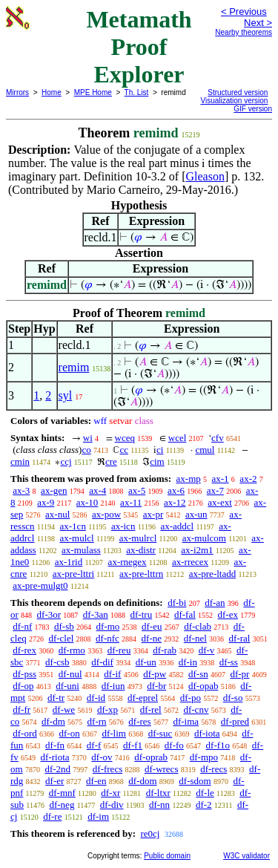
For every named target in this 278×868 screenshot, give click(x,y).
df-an (215, 603)
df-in (188, 662)
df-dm (53, 721)
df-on (70, 733)
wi (88, 438)
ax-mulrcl (138, 538)
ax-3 (21, 490)
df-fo (174, 745)
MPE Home (93, 92)
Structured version (238, 92)
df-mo (107, 626)
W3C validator (246, 856)
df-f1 (133, 745)
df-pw (155, 674)
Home (52, 92)
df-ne (152, 638)
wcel (178, 438)
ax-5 (137, 490)
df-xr (110, 793)
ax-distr (141, 550)
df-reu (119, 650)
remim (74, 367)
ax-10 (87, 502)
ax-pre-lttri (73, 574)
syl (66, 395)
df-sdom (195, 781)
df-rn (97, 721)
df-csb (57, 662)
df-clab (198, 626)
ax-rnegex (128, 562)
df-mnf (62, 793)
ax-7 (215, 490)
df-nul (70, 674)
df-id (96, 698)
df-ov (102, 757)
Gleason (205, 176)
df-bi (177, 603)
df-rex (24, 650)
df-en (96, 781)
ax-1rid (69, 562)
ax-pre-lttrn (141, 574)
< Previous (244, 12)
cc (124, 450)
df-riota (55, 757)
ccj (66, 461)
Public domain (167, 856)
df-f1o (218, 745)
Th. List (137, 92)
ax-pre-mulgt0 (40, 585)
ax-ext (219, 502)
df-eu (152, 626)
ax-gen (54, 490)
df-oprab (151, 757)
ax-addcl (177, 526)
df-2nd (57, 769)
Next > (258, 23)
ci (160, 450)
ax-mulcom (204, 538)
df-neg (62, 805)
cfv (218, 438)
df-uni (67, 686)
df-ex (228, 614)
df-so (233, 698)
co (86, 450)
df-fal (185, 614)
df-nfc (107, 638)
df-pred (235, 721)
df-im (98, 816)
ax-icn (123, 526)
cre (111, 461)
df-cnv (196, 709)
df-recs (214, 769)
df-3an (96, 614)
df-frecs (107, 769)
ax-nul (57, 514)
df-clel (61, 638)
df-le (205, 793)
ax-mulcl (77, 538)
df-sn (198, 674)
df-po (191, 698)
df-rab (165, 650)
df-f (94, 745)
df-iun (113, 686)
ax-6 (176, 490)
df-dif (102, 662)
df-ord (25, 733)
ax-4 (97, 490)
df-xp (107, 709)
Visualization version (234, 101)
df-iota (207, 733)
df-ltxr (158, 793)
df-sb (64, 626)
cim (157, 461)
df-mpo (204, 757)
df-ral (240, 638)
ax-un (196, 514)
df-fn (55, 745)
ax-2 (248, 479)
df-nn (159, 805)
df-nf (22, 626)
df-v (207, 650)
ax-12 (175, 502)
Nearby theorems (244, 32)
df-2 (204, 805)
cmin (20, 461)
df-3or (49, 614)
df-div (112, 805)
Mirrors (17, 92)
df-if (112, 674)
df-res (139, 721)
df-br (156, 686)
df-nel (195, 638)
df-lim (114, 733)
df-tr (56, 698)
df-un (146, 662)
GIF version (253, 109)
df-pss (24, 674)
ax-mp (189, 479)
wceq (125, 438)
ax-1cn (73, 526)
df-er (54, 781)
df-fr (21, 709)
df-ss (229, 662)
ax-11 (131, 502)
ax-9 (46, 502)
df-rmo (72, 650)
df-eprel (143, 698)
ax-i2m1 (197, 550)
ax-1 (221, 479)
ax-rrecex (190, 562)
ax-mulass (81, 550)
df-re (52, 816)
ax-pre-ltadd (213, 574)
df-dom (142, 781)
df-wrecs (161, 769)
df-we (64, 709)
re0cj (150, 833)
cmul (205, 450)
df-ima (186, 721)
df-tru (142, 614)
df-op (23, 686)
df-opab (203, 686)
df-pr (239, 674)
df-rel (151, 709)
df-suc (160, 733)
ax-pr (153, 514)
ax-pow (106, 514)
